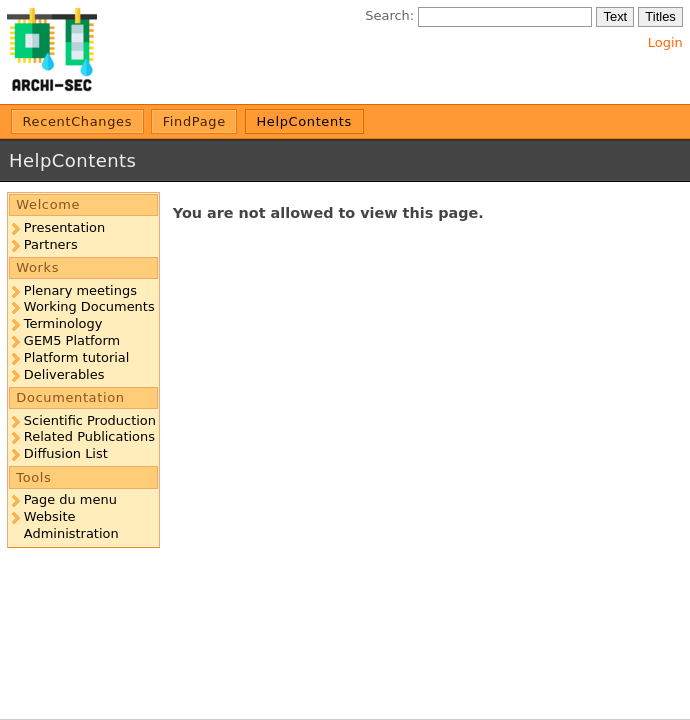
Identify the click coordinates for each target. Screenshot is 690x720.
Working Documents (89, 306)
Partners (51, 244)
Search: (389, 15)
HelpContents (304, 121)
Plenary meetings (80, 290)
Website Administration (71, 525)
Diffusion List (66, 453)
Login (665, 42)
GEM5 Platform (72, 340)
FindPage (194, 121)
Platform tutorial (77, 357)
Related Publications (89, 436)
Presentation (64, 227)
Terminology (63, 323)
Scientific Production (90, 420)
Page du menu (70, 499)
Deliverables (64, 374)
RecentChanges (78, 121)
